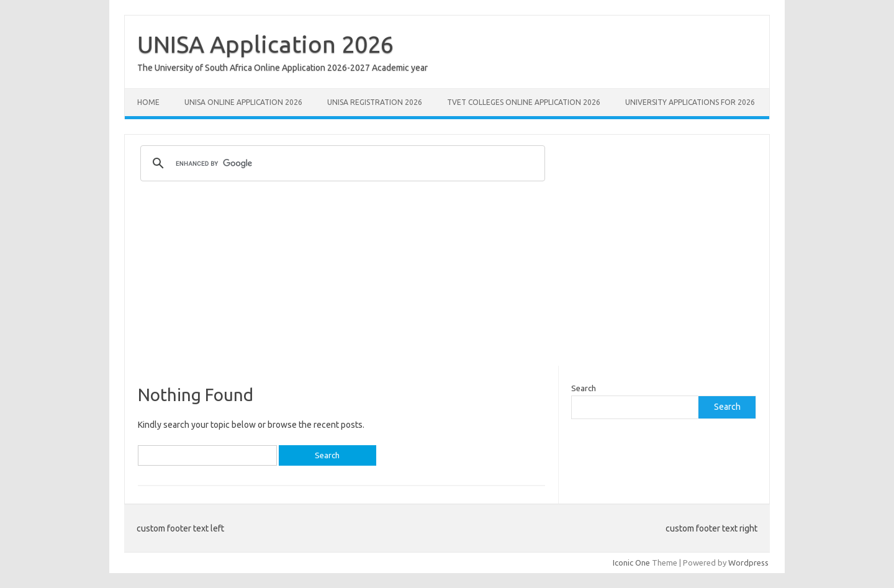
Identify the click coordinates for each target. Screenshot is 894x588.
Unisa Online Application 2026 (243, 102)
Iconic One (631, 563)
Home (148, 102)
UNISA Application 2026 (265, 44)
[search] (341, 163)
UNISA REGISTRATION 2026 (375, 102)
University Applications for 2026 (690, 102)
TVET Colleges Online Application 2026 (524, 102)
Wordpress (748, 563)
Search (584, 388)
